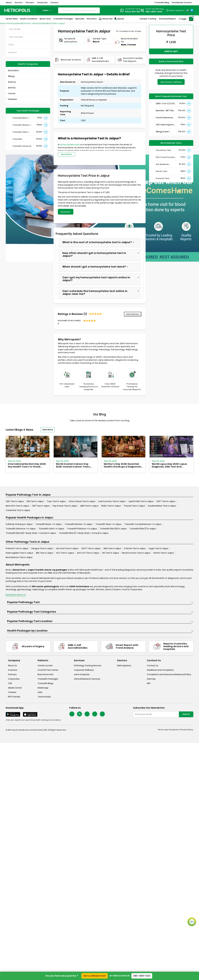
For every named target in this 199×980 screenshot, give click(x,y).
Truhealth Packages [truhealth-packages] (48, 679)
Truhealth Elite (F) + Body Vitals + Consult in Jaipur (84, 533)
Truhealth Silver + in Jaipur (108, 524)
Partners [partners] (12, 674)
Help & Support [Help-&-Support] (176, 10)
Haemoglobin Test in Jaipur (19, 553)
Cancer (12, 93)
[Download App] (13, 714)
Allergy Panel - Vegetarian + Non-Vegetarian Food (165, 132)
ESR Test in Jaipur (35, 501)
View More (48, 430)
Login (184, 19)
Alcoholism (13, 70)
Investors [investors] (13, 670)
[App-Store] (192, 10)
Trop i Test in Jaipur (56, 501)
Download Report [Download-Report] (167, 19)
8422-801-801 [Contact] (133, 12)
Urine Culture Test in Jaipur (82, 501)
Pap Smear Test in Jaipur (65, 506)
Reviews (13, 52)
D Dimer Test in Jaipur (135, 548)
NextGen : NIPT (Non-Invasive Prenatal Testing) (166, 111)
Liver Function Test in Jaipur (112, 501)
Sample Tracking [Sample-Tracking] (148, 19)
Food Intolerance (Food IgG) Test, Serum (164, 118)
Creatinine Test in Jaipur (18, 510)
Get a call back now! (95, 976)
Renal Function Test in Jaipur (136, 553)
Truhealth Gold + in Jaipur (51, 529)
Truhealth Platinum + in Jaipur (82, 529)
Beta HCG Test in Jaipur (17, 506)
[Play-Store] (188, 10)
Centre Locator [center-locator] (45, 666)
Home (3, 23)
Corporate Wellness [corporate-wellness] (84, 670)
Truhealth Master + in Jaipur (79, 524)
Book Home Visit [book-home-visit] (46, 674)
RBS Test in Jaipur (45, 553)
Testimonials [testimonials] (44, 697)
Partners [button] (30, 3)
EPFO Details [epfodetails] (14, 697)
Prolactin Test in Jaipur (17, 548)
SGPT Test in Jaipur (166, 501)
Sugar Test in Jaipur (159, 548)
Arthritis (12, 88)
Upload (119, 19)
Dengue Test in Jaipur (42, 548)
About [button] (9, 3)
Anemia (12, 82)
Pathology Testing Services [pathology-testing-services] (88, 666)
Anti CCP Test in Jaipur (88, 553)
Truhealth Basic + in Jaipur (49, 524)
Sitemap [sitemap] (151, 679)
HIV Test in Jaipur (111, 553)
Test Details (15, 29)
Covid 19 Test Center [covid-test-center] (48, 670)
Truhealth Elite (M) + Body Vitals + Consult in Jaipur (31, 533)
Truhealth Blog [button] (162, 3)
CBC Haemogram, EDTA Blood (165, 125)
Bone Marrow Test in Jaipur (19, 557)
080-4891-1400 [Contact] (154, 12)
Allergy (11, 76)
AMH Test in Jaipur (89, 506)
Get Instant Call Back (171, 82)
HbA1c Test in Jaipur (111, 506)
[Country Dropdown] (175, 10)
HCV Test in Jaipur (65, 553)
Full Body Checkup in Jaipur (19, 524)
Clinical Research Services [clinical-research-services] (87, 679)
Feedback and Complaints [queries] (160, 670)
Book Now (66, 212)
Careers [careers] (12, 692)
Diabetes (12, 99)
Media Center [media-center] (15, 688)
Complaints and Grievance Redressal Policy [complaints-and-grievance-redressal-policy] (169, 674)
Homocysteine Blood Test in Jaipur (49, 23)
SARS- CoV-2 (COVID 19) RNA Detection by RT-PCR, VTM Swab (166, 104)
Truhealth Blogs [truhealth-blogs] (46, 683)
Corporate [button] (42, 3)
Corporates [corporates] (14, 679)
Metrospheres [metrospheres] (124, 666)
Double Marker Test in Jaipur (162, 506)
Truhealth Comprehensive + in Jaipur (143, 524)
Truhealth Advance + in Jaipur (21, 529)
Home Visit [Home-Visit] (106, 19)
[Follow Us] (72, 714)
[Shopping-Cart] (191, 19)
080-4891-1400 (142, 976)
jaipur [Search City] (47, 10)
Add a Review (133, 314)
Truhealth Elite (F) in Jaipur (143, 529)
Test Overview (16, 37)
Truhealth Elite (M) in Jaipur (113, 529)
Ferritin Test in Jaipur (164, 553)
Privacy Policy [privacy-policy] (187, 730)
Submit (186, 714)
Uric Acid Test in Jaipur (67, 548)
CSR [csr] (10, 683)
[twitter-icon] (79, 714)
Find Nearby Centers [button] (182, 3)
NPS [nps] (149, 683)
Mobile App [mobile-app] (43, 688)
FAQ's (11, 45)
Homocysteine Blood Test (19, 23)
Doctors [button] (19, 3)
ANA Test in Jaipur (112, 548)
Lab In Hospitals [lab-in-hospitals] (82, 674)
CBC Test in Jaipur (15, 501)
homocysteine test (70, 145)
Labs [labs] (40, 692)
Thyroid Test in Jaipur (134, 506)
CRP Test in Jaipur (41, 506)
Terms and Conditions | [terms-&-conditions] (169, 730)
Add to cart (171, 51)
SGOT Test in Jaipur (91, 548)
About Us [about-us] (12, 666)
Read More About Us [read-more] (16, 595)
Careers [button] (54, 3)
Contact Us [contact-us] (153, 666)
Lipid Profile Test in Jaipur (141, 501)
